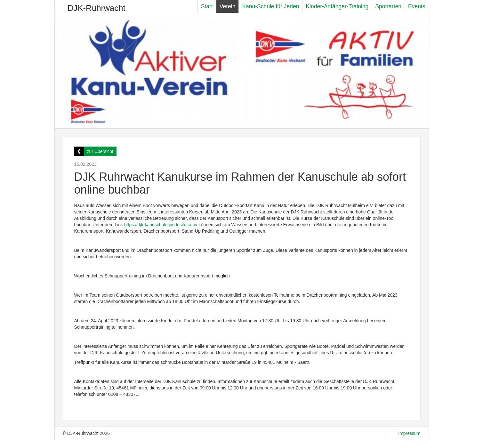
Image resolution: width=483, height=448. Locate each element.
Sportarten (388, 6)
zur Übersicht (100, 151)
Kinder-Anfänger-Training (337, 6)
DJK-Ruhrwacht (97, 8)
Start (207, 6)
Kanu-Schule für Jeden (270, 6)
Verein (228, 6)
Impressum (409, 433)
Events (417, 6)
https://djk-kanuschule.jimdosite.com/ (161, 225)
